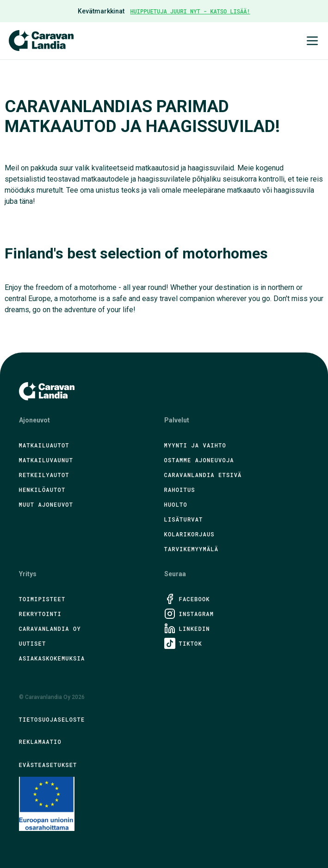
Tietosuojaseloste (52, 719)
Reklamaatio (40, 742)
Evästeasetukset (48, 765)
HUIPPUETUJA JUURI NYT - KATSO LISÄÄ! (190, 11)
